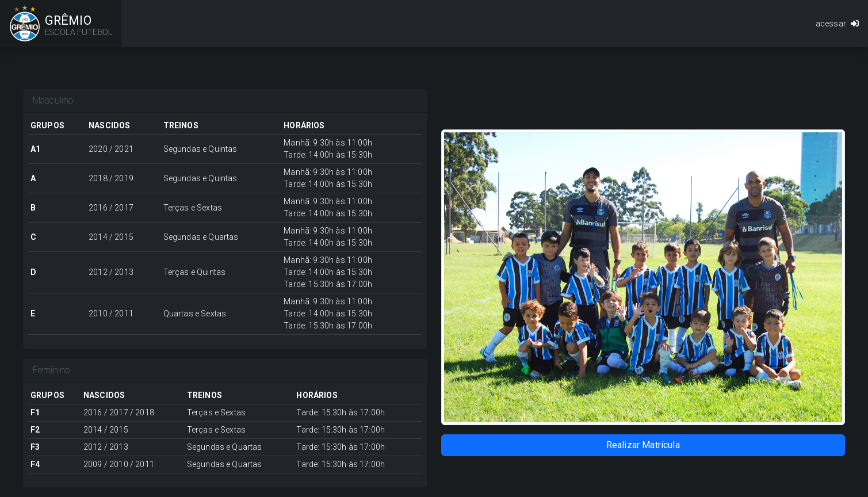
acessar (837, 24)
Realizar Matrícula (643, 445)
